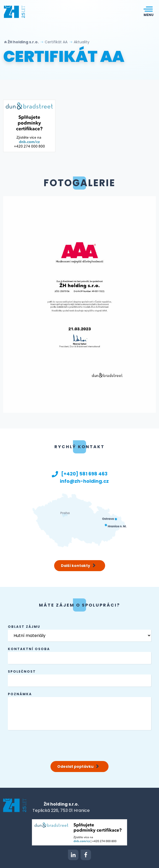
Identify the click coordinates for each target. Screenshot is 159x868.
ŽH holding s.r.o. (24, 42)
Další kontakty (79, 566)
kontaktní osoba (29, 649)
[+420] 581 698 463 (79, 474)
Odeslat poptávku (78, 767)
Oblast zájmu (24, 627)
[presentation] (48, 744)
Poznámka (20, 694)
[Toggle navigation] (149, 12)
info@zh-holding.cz (79, 481)
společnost (22, 671)
